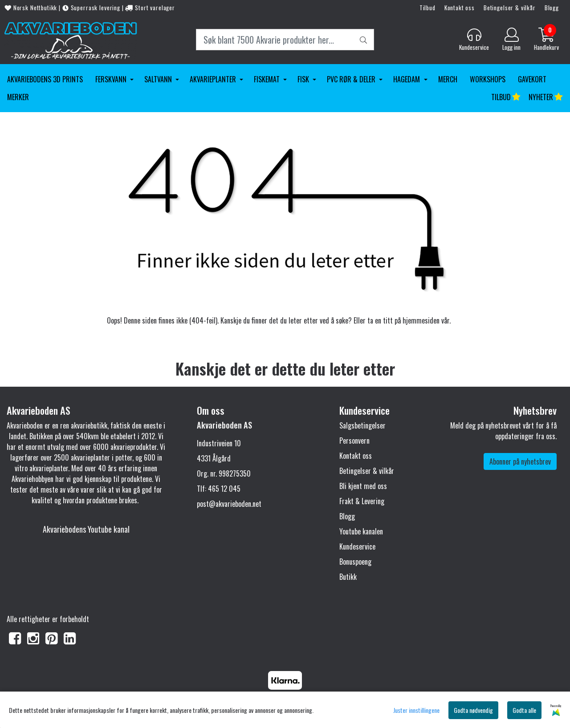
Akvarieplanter (214, 79)
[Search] (285, 40)
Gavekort (532, 79)
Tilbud (427, 8)
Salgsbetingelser (362, 425)
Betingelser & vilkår (510, 8)
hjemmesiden (421, 320)
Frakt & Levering (362, 501)
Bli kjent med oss (363, 486)
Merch (448, 79)
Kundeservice (357, 546)
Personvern (354, 441)
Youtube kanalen (361, 531)
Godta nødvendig (473, 710)
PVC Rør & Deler (352, 79)
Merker (18, 97)
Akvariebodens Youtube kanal (86, 529)
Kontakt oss (460, 8)
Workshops (488, 79)
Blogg (552, 8)
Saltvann (159, 79)
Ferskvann (112, 79)
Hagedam (407, 79)
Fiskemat (268, 79)
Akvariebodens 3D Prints (45, 79)
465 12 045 (224, 489)
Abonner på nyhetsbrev (520, 461)
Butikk (348, 577)
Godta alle (524, 710)
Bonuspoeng (355, 562)
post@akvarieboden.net (229, 504)
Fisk (304, 79)
